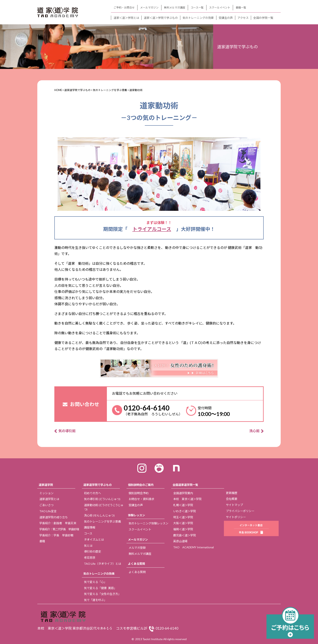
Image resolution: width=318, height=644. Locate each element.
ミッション (46, 493)
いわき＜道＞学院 (185, 511)
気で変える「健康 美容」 (100, 588)
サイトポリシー (236, 517)
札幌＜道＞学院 (183, 505)
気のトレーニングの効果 (198, 18)
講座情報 (90, 527)
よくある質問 (136, 564)
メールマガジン (149, 8)
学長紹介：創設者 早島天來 (58, 523)
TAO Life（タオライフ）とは (103, 564)
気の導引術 (67, 431)
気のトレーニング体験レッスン (148, 523)
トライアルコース (152, 229)
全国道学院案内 (183, 493)
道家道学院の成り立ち (54, 517)
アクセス (243, 18)
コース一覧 (197, 8)
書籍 (42, 541)
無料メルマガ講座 (175, 8)
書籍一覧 (241, 8)
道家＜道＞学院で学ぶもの (161, 18)
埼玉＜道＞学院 (183, 517)
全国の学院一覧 (263, 18)
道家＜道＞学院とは (126, 18)
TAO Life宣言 (48, 511)
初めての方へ (92, 493)
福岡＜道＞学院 (183, 529)
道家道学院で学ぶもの (98, 485)
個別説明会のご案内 (141, 485)
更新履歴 (232, 493)
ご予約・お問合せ (124, 8)
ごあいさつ (46, 505)
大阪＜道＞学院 (183, 523)
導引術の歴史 (92, 551)
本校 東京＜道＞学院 (187, 499)
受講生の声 (226, 18)
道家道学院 (46, 485)
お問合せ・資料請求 (141, 499)
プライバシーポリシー (240, 511)
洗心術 (254, 431)
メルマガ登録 (137, 548)
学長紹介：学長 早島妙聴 (56, 535)
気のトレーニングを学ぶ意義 (102, 521)
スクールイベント (220, 8)
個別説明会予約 (139, 493)
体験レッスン (136, 515)
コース (88, 533)
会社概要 (232, 499)
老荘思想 (90, 558)
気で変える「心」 (95, 582)
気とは (88, 546)
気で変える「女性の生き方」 (102, 594)
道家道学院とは (49, 499)
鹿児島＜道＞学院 (185, 535)
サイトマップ (234, 505)
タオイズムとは (94, 540)
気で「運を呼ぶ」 (95, 600)
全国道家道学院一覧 (185, 485)
